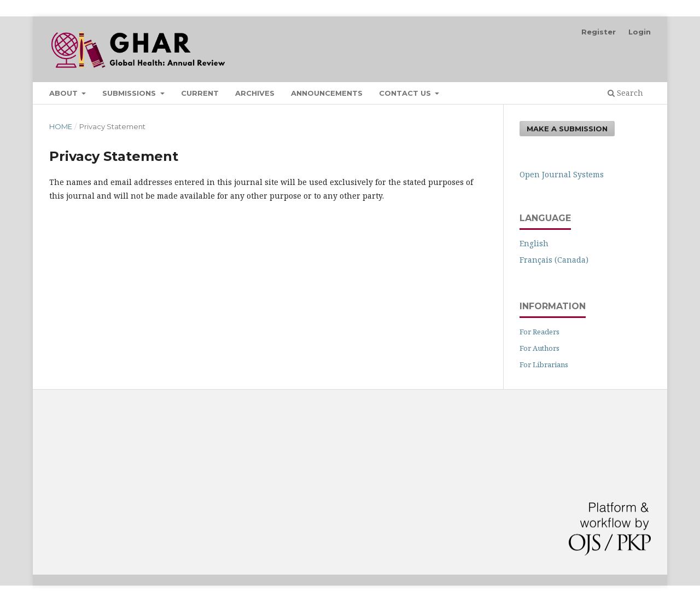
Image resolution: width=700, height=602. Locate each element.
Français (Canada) (554, 260)
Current (200, 93)
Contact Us (406, 93)
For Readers (539, 332)
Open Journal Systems (562, 174)
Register (599, 32)
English (534, 243)
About (65, 93)
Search (625, 93)
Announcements (327, 93)
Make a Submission (567, 129)
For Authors (539, 348)
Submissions (130, 93)
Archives (255, 93)
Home (61, 126)
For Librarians (544, 364)
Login (640, 32)
